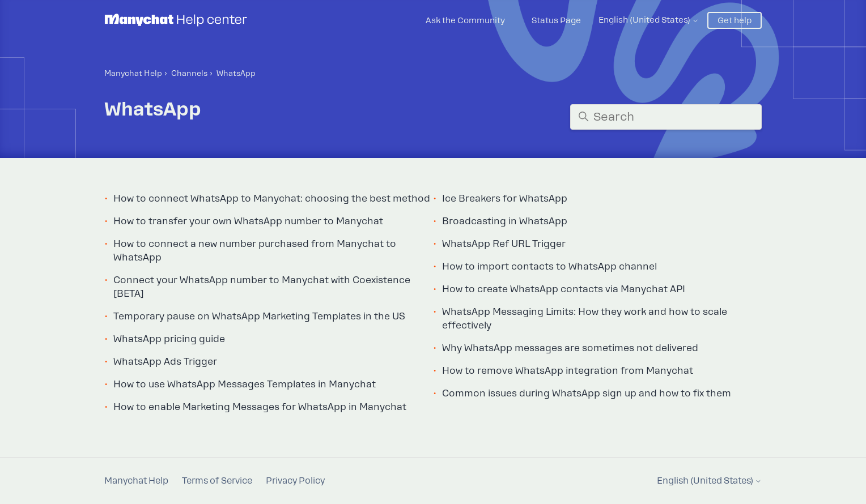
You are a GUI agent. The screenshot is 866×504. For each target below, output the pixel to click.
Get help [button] (735, 20)
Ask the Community (465, 20)
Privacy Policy (295, 481)
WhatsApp (236, 73)
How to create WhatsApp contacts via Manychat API (564, 289)
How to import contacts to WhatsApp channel (549, 266)
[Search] (666, 117)
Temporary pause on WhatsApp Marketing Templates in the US (259, 316)
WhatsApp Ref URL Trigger (504, 244)
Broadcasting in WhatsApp (505, 221)
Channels (189, 73)
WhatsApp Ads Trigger (165, 362)
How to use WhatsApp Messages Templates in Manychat (245, 384)
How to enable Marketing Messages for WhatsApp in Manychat (260, 407)
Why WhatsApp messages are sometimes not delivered (570, 348)
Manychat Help (133, 73)
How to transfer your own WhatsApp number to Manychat (248, 221)
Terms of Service (217, 481)
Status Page (556, 20)
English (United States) (649, 20)
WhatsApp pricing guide (169, 339)
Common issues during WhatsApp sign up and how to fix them (587, 393)
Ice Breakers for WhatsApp (505, 198)
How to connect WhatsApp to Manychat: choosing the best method (272, 198)
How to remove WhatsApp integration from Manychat (568, 371)
